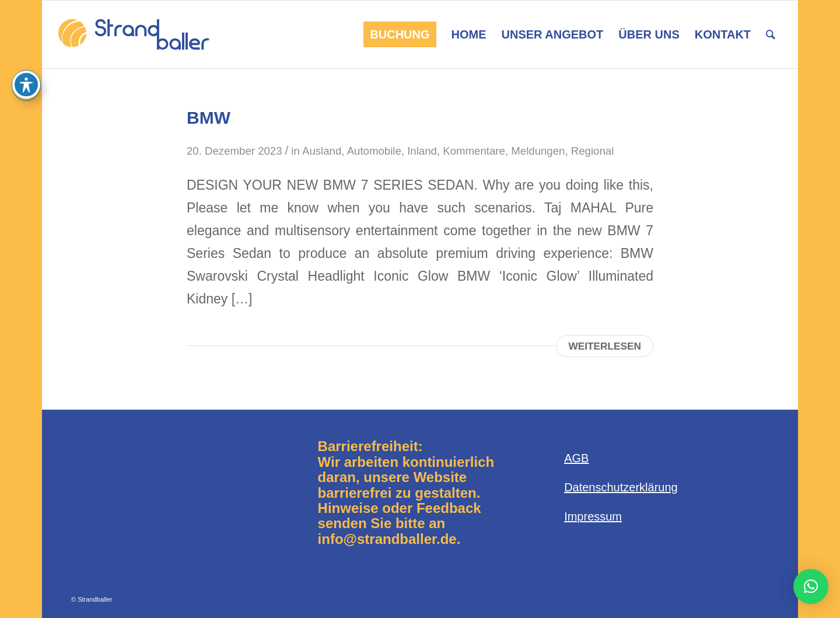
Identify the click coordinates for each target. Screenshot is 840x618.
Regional (593, 151)
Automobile (374, 151)
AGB (576, 458)
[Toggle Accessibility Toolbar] (26, 85)
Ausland (322, 151)
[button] (811, 586)
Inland (422, 151)
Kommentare (474, 151)
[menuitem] (400, 34)
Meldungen (538, 151)
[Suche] (771, 34)
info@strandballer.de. (389, 539)
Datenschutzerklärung (621, 487)
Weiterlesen (605, 346)
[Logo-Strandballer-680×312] (134, 34)
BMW (209, 118)
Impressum (593, 516)
